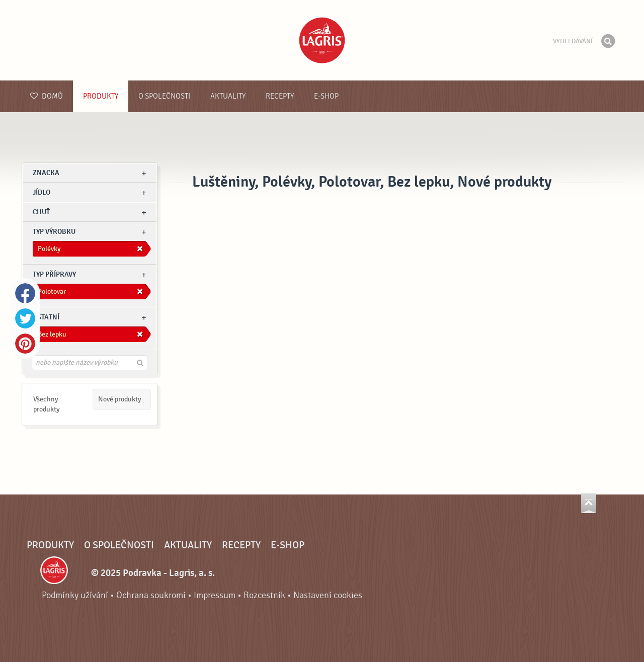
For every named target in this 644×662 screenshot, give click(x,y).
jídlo (42, 192)
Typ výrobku (54, 232)
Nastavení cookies (328, 595)
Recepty (280, 96)
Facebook (25, 293)
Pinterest (25, 344)
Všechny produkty (47, 404)
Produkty (101, 96)
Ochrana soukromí (151, 595)
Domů (47, 96)
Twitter (25, 318)
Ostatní (46, 317)
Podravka (322, 40)
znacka (46, 173)
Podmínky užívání (75, 595)
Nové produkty (120, 399)
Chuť (41, 212)
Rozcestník (264, 595)
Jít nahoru (589, 503)
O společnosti (164, 96)
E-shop (326, 96)
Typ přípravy (54, 274)
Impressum (215, 595)
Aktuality (228, 96)
